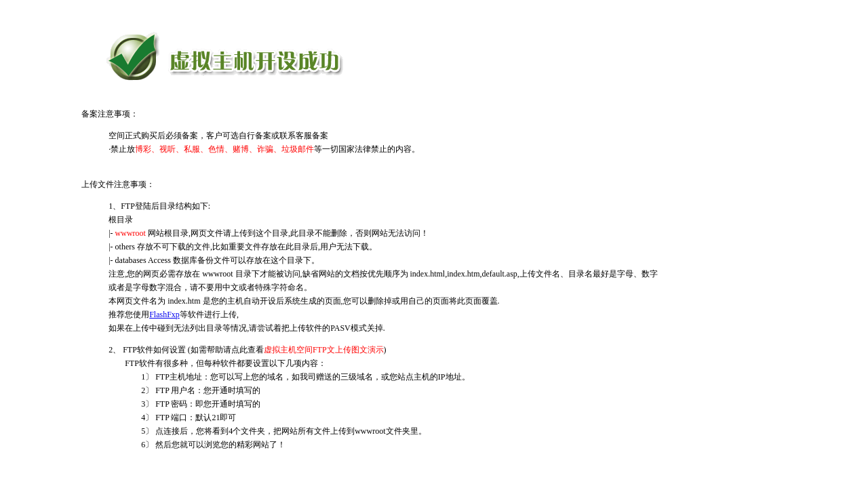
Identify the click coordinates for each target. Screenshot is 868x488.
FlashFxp (164, 314)
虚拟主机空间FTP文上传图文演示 (324, 350)
